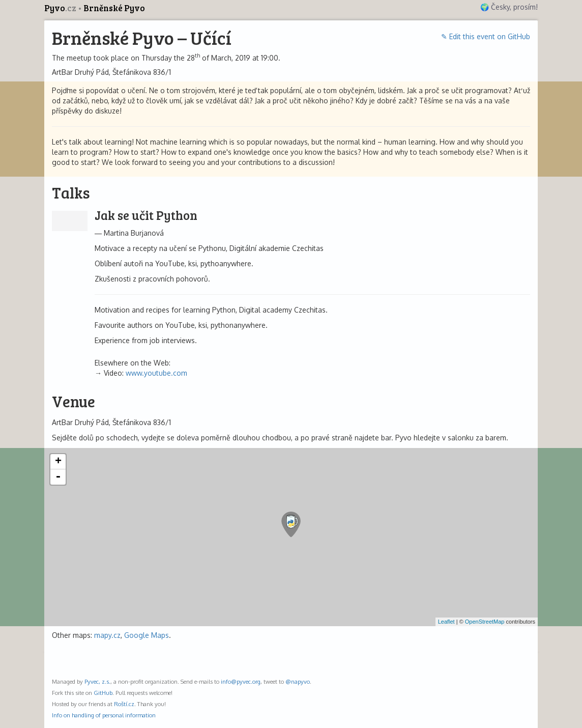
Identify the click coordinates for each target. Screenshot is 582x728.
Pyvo (61, 8)
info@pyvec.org (241, 681)
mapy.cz (107, 635)
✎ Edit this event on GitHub (486, 36)
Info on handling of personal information (104, 715)
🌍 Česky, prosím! (509, 7)
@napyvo (298, 681)
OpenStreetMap (485, 622)
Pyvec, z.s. (97, 681)
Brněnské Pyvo (114, 8)
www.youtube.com (156, 373)
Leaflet (446, 622)
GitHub (103, 693)
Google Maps (147, 635)
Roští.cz (124, 704)
